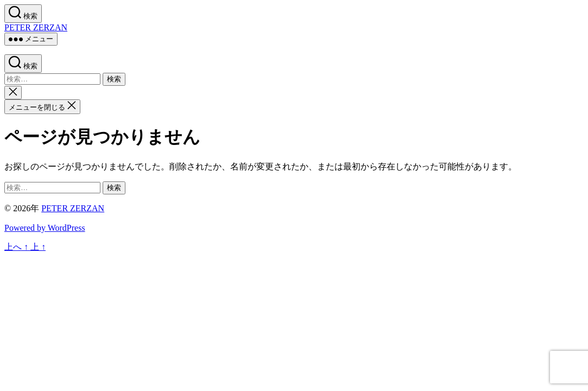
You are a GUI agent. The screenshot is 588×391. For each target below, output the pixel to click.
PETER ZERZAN (36, 27)
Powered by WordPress (45, 228)
